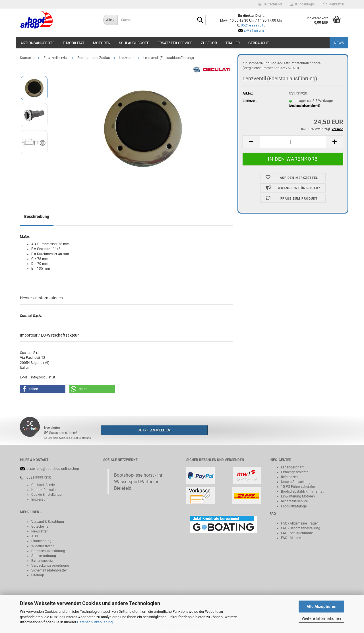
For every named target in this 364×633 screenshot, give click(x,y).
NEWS (339, 43)
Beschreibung (37, 216)
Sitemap (38, 575)
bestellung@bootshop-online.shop (53, 469)
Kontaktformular (44, 490)
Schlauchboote (134, 43)
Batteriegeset (41, 561)
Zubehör (209, 43)
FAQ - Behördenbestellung (301, 528)
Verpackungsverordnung (50, 566)
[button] (270, 4)
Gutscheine (40, 527)
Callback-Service (44, 485)
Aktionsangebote (37, 43)
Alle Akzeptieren (321, 607)
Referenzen (289, 477)
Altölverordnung (44, 556)
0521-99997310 (253, 25)
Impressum (40, 499)
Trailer (233, 43)
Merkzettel (334, 4)
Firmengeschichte (295, 472)
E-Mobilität (74, 43)
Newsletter (39, 531)
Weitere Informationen (321, 618)
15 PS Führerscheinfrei (298, 487)
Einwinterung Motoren (298, 496)
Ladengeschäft (292, 467)
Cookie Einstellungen (47, 495)
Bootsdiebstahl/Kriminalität (302, 491)
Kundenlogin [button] (303, 4)
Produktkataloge (294, 506)
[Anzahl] (293, 142)
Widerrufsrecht (43, 546)
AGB (35, 536)
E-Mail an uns (254, 30)
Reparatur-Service (294, 501)
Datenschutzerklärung (95, 622)
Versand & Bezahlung (48, 522)
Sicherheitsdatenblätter (49, 570)
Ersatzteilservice (175, 43)
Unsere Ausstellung (296, 482)
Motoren (102, 43)
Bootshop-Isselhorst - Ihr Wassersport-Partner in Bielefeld (138, 482)
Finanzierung (41, 541)
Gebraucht (259, 43)
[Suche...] (110, 20)
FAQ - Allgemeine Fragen (300, 523)
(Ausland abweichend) (305, 106)
